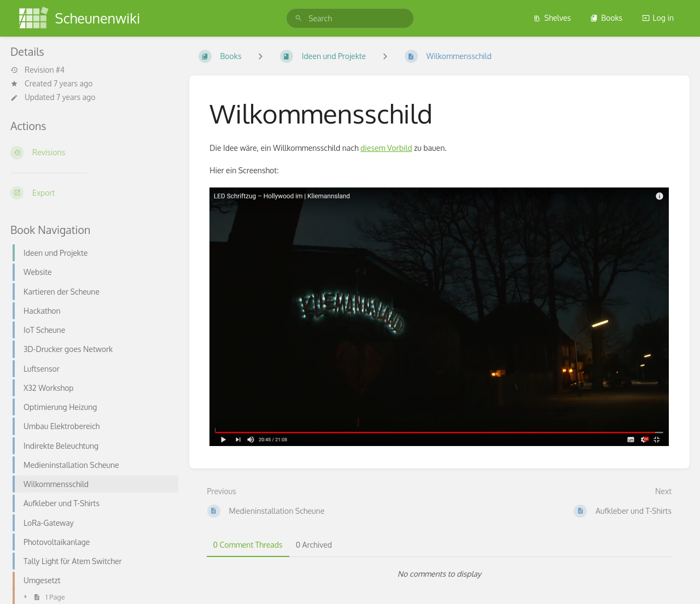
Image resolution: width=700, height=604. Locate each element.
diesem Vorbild (386, 148)
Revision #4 (37, 70)
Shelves (552, 18)
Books (606, 18)
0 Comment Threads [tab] (248, 545)
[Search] (299, 18)
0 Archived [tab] (314, 545)
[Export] (91, 193)
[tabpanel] (440, 574)
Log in (658, 18)
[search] (350, 18)
